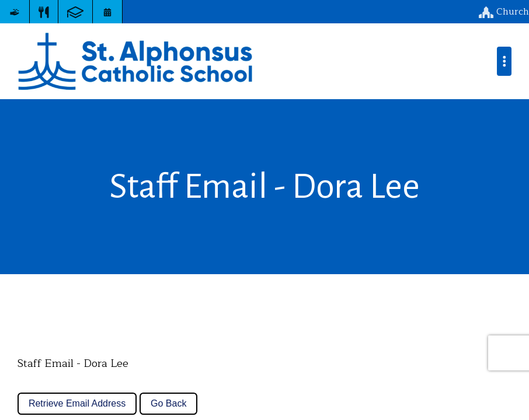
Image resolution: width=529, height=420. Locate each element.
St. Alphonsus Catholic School (135, 61)
